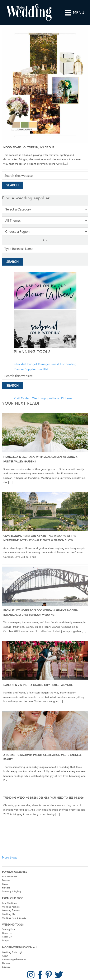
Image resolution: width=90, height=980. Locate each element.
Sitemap (6, 967)
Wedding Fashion (11, 907)
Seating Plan (8, 929)
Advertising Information (14, 960)
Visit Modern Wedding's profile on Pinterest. (44, 398)
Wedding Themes (11, 910)
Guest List (58, 364)
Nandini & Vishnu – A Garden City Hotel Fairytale (38, 685)
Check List (7, 937)
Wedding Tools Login (13, 952)
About (5, 956)
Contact (6, 963)
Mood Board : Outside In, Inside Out (29, 147)
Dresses (6, 880)
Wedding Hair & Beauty (14, 918)
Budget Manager (39, 364)
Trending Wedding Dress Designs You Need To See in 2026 (43, 798)
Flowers (6, 888)
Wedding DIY (9, 914)
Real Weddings (10, 877)
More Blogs (10, 857)
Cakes (5, 884)
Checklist (20, 364)
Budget (6, 941)
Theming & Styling (11, 892)
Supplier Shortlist (37, 369)
